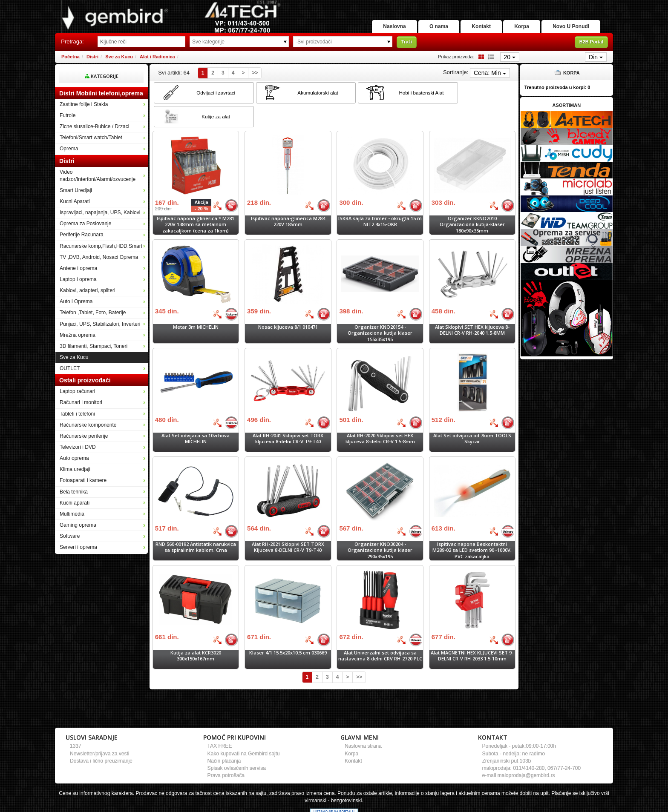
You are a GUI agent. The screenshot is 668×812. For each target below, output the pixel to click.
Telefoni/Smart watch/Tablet (91, 138)
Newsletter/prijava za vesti (99, 730)
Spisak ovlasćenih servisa (237, 744)
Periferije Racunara (82, 235)
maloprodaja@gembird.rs (526, 752)
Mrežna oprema (78, 335)
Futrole (68, 115)
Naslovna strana (363, 722)
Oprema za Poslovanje (85, 224)
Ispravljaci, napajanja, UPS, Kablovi (100, 212)
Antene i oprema (78, 268)
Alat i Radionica (157, 57)
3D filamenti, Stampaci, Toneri (94, 346)
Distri (92, 57)
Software (70, 536)
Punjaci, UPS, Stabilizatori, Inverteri (100, 324)
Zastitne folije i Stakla (84, 104)
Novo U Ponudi (569, 26)
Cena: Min (490, 73)
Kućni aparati (75, 503)
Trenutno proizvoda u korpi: (557, 87)
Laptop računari (77, 391)
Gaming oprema (78, 525)
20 (510, 57)
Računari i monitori (81, 402)
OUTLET (70, 368)
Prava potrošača (226, 752)
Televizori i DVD (78, 447)
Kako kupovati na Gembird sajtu (244, 730)
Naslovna (379, 26)
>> (255, 73)
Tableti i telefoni (77, 414)
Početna (71, 57)
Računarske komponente (88, 425)
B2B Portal (591, 42)
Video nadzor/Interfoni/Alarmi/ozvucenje (98, 176)
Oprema (69, 149)
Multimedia (72, 514)
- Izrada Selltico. (385, 806)
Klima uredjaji (75, 469)
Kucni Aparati (75, 201)
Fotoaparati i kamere (83, 480)
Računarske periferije (84, 436)
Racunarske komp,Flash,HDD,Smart (101, 246)
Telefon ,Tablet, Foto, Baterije (93, 313)
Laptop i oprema (78, 279)
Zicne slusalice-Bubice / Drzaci (94, 126)
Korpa (517, 26)
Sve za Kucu (119, 57)
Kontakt (472, 26)
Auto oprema (74, 458)
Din (596, 57)
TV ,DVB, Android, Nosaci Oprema (99, 257)
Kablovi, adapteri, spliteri (88, 290)
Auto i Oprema (76, 301)
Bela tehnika (74, 492)
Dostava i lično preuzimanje (101, 737)
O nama (426, 26)
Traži (407, 42)
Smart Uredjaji (76, 190)
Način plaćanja (224, 737)
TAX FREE (220, 722)
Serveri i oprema (78, 547)
